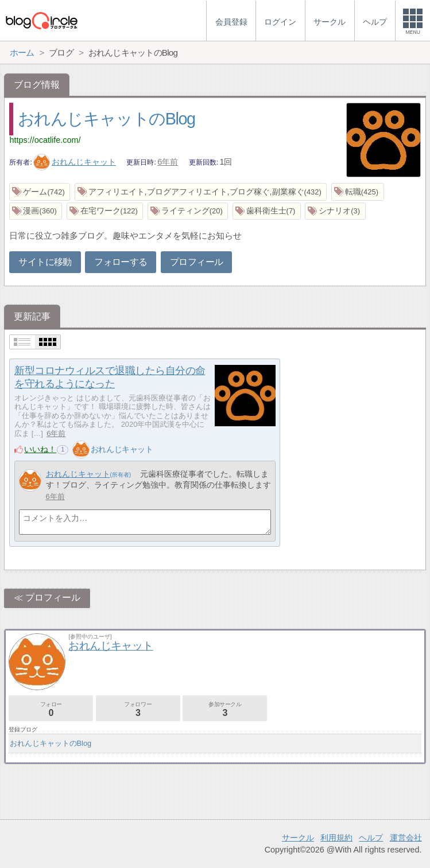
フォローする (121, 262)
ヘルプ (371, 838)
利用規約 (336, 838)
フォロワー (138, 709)
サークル (298, 838)
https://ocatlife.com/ (45, 140)
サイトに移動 (45, 262)
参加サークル (225, 709)
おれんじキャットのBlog (106, 119)
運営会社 (406, 838)
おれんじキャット (75, 162)
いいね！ (40, 449)
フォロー (51, 709)
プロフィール (196, 262)
